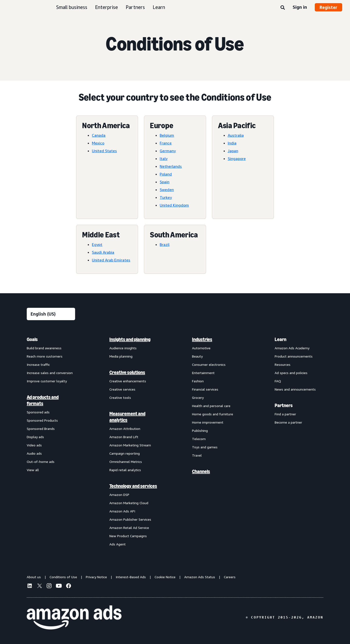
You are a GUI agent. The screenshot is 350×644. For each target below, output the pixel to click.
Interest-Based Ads (131, 577)
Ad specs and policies (291, 373)
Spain (165, 182)
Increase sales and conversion (50, 373)
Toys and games (205, 447)
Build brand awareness (44, 348)
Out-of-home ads (41, 462)
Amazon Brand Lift (124, 437)
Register (328, 7)
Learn (159, 7)
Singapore (237, 159)
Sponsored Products (42, 420)
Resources (283, 364)
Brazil (165, 244)
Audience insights (123, 348)
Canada (99, 135)
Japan (233, 151)
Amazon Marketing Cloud (129, 503)
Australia (236, 135)
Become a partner (288, 422)
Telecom (199, 439)
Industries (202, 339)
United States (104, 151)
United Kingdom (174, 205)
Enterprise (106, 7)
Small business (72, 7)
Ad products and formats (43, 400)
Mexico (98, 143)
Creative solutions (127, 372)
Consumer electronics (209, 364)
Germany (168, 151)
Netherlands (171, 166)
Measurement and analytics (127, 417)
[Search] (283, 8)
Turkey (166, 197)
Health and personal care (211, 406)
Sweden (167, 190)
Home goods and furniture (213, 414)
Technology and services (133, 486)
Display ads (35, 437)
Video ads (34, 445)
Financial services (205, 389)
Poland (166, 174)
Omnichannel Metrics (126, 462)
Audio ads (34, 453)
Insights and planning (130, 339)
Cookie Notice (165, 577)
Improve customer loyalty (47, 381)
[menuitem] (51, 442)
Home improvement (208, 422)
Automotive (201, 348)
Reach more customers (45, 356)
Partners (135, 7)
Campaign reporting (125, 453)
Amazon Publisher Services (130, 519)
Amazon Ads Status (200, 577)
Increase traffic (38, 364)
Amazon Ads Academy (292, 348)
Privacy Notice (96, 577)
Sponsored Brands (41, 429)
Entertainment (203, 373)
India (232, 143)
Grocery (198, 397)
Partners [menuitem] (284, 405)
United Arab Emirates (111, 260)
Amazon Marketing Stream (130, 445)
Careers (230, 577)
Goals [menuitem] (32, 339)
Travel (197, 455)
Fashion (198, 381)
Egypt (97, 244)
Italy (164, 159)
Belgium (167, 135)
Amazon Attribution (125, 429)
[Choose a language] (51, 314)
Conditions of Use (63, 577)
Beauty (197, 356)
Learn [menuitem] (280, 339)
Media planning (121, 356)
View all (33, 470)
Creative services (122, 389)
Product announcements (294, 356)
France (166, 143)
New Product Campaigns (128, 536)
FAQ (278, 381)
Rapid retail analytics (125, 470)
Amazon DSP (119, 495)
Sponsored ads (38, 412)
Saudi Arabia (103, 252)
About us (34, 577)
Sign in (300, 7)
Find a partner (285, 414)
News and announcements (295, 389)
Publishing (200, 431)
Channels (201, 471)
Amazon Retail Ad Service (129, 528)
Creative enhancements (128, 381)
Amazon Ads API (122, 511)
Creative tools (120, 397)
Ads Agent (118, 544)
